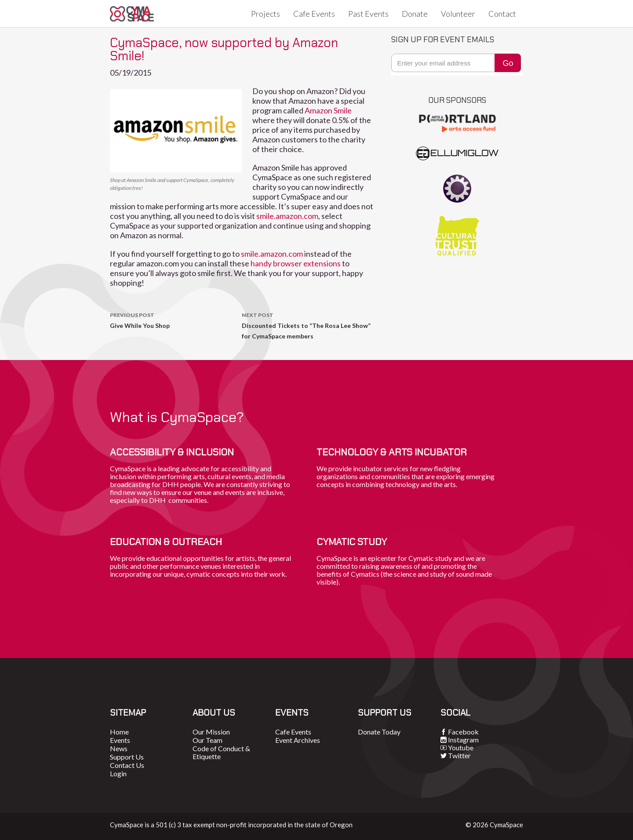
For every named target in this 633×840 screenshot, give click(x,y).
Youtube (461, 747)
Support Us (127, 757)
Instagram (463, 740)
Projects (266, 14)
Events (120, 740)
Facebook (463, 732)
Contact (502, 14)
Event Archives (298, 740)
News (119, 748)
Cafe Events (314, 14)
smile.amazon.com (287, 216)
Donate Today (379, 732)
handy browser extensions (296, 263)
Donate (415, 14)
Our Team (207, 740)
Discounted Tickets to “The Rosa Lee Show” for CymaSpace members (308, 325)
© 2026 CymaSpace (494, 825)
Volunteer (458, 14)
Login (118, 773)
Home (119, 732)
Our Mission (211, 732)
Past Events (368, 14)
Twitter (459, 755)
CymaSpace (132, 14)
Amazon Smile (328, 110)
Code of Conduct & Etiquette (221, 752)
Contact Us (127, 765)
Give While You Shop (176, 320)
